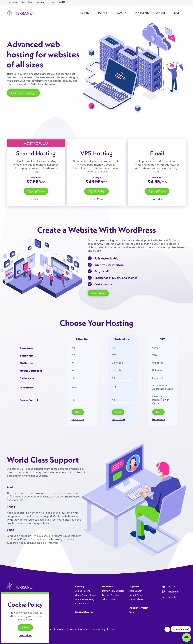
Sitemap (61, 629)
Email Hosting (82, 604)
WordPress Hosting (85, 599)
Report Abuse (136, 599)
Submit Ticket (136, 595)
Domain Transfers (111, 595)
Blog (132, 612)
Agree (25, 627)
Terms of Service (78, 629)
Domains (104, 13)
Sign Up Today (36, 191)
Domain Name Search (113, 591)
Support (162, 13)
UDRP (112, 629)
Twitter (172, 587)
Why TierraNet (142, 13)
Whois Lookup (109, 599)
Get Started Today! (23, 93)
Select (78, 412)
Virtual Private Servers (86, 595)
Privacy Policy (98, 629)
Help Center (136, 591)
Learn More (36, 199)
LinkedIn (172, 597)
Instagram (173, 592)
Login (179, 13)
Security (123, 13)
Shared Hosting (83, 591)
